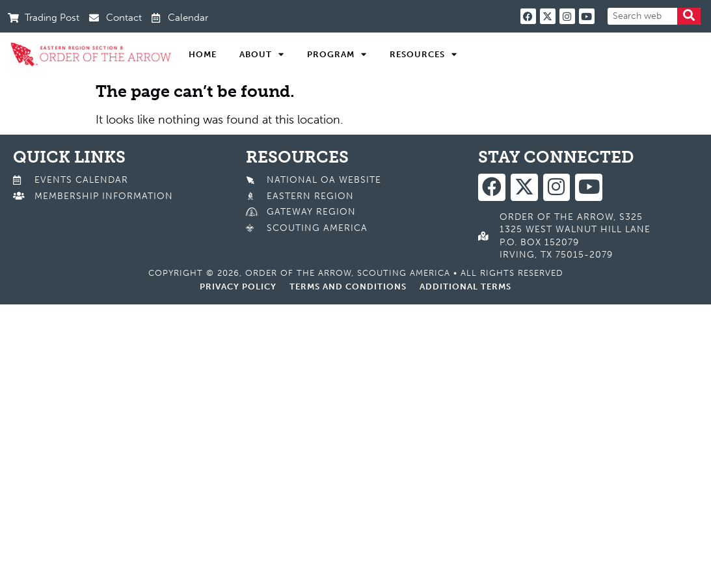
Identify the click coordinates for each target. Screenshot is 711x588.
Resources (423, 55)
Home (203, 54)
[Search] (689, 16)
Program (337, 55)
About (262, 55)
